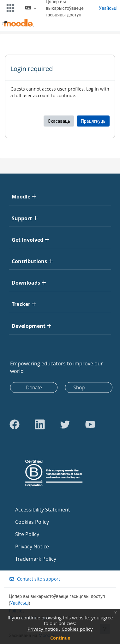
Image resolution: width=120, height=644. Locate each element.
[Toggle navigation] (9, 8)
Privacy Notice (32, 547)
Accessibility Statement (43, 510)
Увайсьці (108, 8)
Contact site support (34, 579)
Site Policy (27, 534)
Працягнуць (93, 121)
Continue (60, 638)
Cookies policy (77, 629)
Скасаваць (59, 121)
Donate (34, 387)
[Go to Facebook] (15, 424)
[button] (31, 8)
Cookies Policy (32, 522)
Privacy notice (43, 629)
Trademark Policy (36, 559)
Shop (79, 387)
